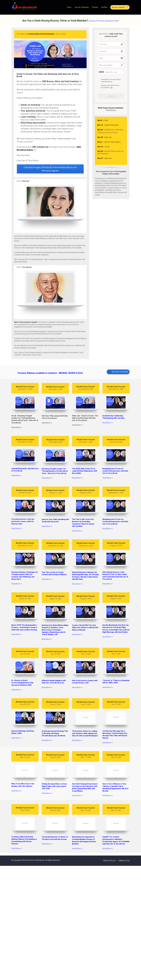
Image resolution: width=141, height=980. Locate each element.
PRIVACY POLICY (110, 861)
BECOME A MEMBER (118, 372)
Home (69, 7)
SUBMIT (111, 96)
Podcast (95, 7)
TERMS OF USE (124, 861)
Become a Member (120, 7)
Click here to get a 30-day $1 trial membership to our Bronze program (50, 169)
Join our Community (82, 7)
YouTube (104, 7)
